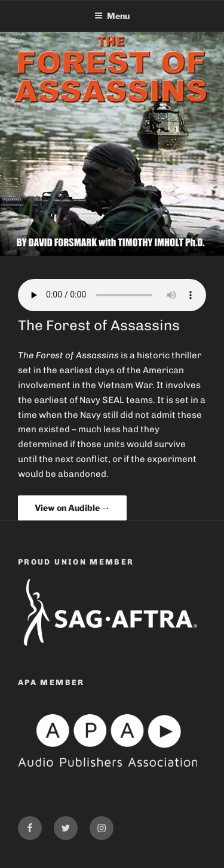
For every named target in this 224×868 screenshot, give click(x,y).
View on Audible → (72, 508)
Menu (112, 16)
